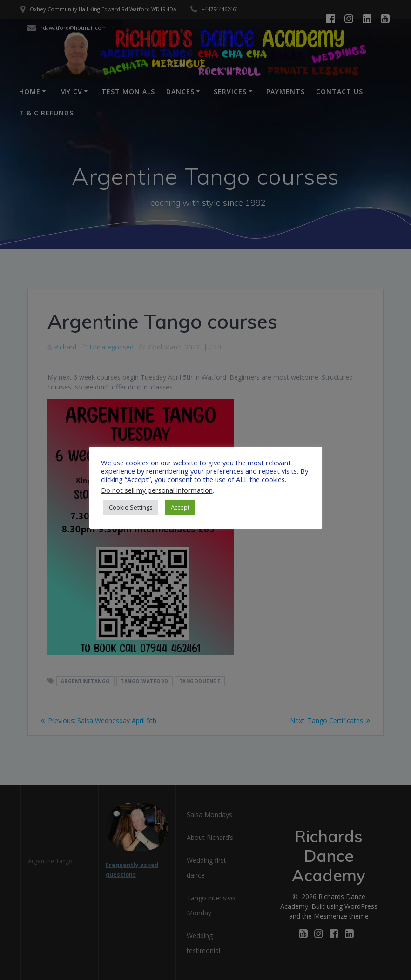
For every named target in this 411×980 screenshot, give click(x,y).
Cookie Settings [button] (131, 507)
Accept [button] (180, 507)
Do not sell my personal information (157, 490)
